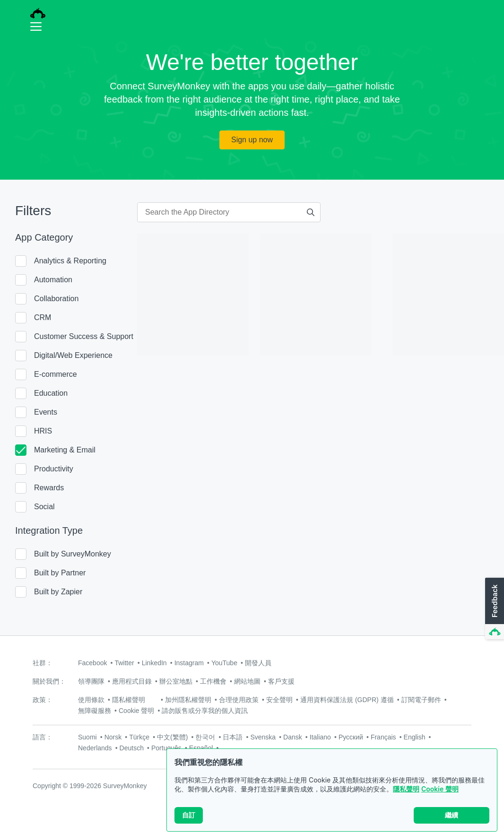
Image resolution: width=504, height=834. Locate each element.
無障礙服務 (95, 711)
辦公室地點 (176, 681)
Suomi (87, 737)
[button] (494, 609)
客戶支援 (281, 681)
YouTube (224, 663)
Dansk (293, 737)
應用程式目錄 (132, 681)
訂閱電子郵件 (421, 700)
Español (201, 748)
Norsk (113, 737)
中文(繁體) (172, 737)
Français (383, 737)
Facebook (92, 663)
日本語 (233, 737)
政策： (43, 700)
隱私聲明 (406, 790)
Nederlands (95, 748)
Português (166, 748)
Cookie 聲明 (440, 790)
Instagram (189, 663)
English (415, 737)
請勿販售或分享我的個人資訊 (205, 711)
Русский (351, 737)
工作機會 (213, 681)
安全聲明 (279, 700)
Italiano (320, 737)
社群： (43, 663)
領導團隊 (91, 681)
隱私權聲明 (129, 700)
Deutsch (132, 748)
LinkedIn (154, 663)
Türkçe (139, 737)
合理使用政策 (239, 700)
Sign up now (252, 140)
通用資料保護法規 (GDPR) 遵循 (347, 700)
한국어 (205, 737)
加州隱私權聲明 (188, 700)
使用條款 (91, 700)
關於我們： (49, 681)
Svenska (263, 737)
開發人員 (258, 663)
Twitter (124, 663)
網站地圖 (247, 681)
